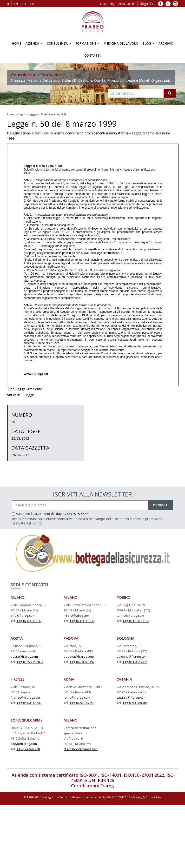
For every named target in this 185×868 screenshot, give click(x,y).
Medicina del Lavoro (121, 43)
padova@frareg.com (79, 656)
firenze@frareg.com (25, 697)
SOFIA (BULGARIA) (26, 720)
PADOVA (71, 638)
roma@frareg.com (77, 697)
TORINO (124, 597)
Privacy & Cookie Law (147, 797)
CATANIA (124, 679)
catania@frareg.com (131, 697)
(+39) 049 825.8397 (82, 662)
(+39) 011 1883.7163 (135, 621)
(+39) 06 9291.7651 (82, 703)
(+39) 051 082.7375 (135, 662)
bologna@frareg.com (132, 656)
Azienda (32, 43)
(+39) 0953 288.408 (135, 703)
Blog (147, 43)
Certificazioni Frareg (92, 786)
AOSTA (17, 638)
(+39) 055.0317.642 (29, 703)
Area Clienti (126, 4)
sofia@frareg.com (24, 744)
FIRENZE (18, 679)
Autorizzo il (22, 514)
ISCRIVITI (161, 505)
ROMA (69, 679)
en (16, 4)
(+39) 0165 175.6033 (29, 662)
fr (24, 4)
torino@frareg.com (130, 616)
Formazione (86, 43)
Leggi (22, 114)
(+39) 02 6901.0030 (29, 621)
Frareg (11, 114)
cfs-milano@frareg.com (81, 749)
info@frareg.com (23, 616)
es (32, 4)
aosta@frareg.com (24, 656)
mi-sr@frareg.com (77, 616)
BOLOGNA (126, 638)
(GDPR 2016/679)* (75, 514)
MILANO (18, 597)
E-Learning (107, 4)
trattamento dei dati (48, 514)
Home (17, 43)
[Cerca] (170, 93)
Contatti (92, 55)
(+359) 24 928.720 (28, 749)
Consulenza (57, 43)
